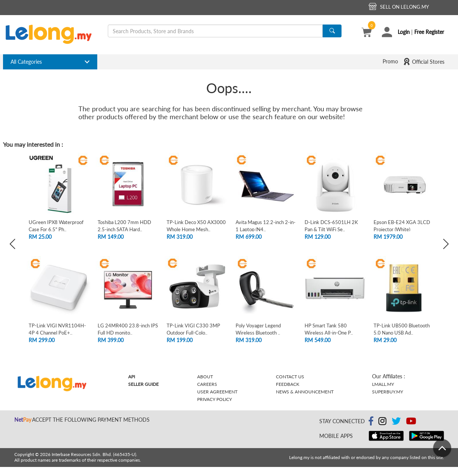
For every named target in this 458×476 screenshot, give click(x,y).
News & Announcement (305, 392)
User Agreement (217, 392)
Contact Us (290, 377)
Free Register (429, 32)
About (205, 377)
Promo (390, 61)
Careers (207, 384)
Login (404, 32)
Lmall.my (383, 384)
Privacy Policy (214, 399)
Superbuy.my (388, 392)
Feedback (288, 384)
